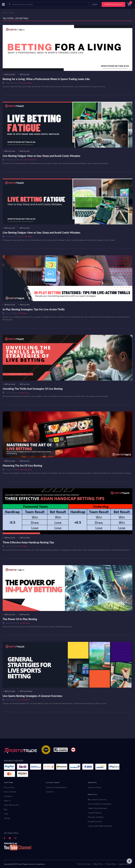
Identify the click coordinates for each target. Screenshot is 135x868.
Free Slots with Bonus (96, 817)
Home (5, 12)
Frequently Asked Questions (56, 787)
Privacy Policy (111, 864)
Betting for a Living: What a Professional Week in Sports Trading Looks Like (46, 79)
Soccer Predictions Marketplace (100, 804)
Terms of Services (84, 864)
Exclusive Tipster (10, 792)
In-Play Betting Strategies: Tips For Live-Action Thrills (34, 309)
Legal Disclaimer (125, 864)
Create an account (113, 4)
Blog (12, 12)
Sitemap (7, 818)
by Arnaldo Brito (24, 700)
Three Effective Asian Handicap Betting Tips (28, 542)
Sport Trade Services (12, 805)
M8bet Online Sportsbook (97, 808)
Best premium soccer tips (97, 799)
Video (6, 814)
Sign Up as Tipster (95, 787)
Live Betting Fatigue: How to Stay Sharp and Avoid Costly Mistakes (41, 156)
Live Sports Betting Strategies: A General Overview (32, 696)
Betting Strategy (26, 691)
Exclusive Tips (9, 787)
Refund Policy (98, 864)
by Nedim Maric (24, 393)
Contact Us (50, 792)
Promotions (8, 796)
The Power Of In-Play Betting (20, 619)
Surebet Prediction (95, 813)
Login (95, 4)
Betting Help (25, 74)
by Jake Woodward (29, 160)
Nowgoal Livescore (95, 821)
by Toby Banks (27, 83)
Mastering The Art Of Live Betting (22, 465)
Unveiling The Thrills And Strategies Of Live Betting (33, 389)
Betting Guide (10, 74)
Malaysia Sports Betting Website (100, 826)
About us (7, 801)
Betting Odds (25, 538)
